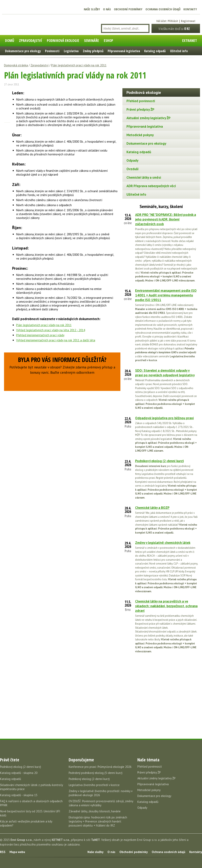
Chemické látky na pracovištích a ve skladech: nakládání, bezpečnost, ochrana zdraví (166, 606)
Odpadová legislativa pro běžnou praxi (164, 418)
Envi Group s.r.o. (22, 840)
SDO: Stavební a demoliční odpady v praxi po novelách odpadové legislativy (165, 373)
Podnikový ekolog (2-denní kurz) (159, 461)
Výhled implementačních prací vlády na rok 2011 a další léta (56, 340)
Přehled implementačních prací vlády (40, 335)
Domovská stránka (16, 65)
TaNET (96, 840)
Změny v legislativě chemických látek (163, 543)
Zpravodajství (39, 65)
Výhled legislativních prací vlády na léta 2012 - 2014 (51, 330)
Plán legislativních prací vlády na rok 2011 (79, 65)
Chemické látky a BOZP (152, 508)
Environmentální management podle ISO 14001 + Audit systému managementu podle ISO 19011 (166, 295)
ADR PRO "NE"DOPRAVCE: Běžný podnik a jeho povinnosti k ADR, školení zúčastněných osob (166, 219)
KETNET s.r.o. (61, 840)
